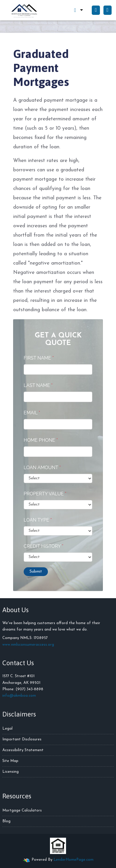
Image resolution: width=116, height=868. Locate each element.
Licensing (11, 772)
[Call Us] (96, 10)
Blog (6, 821)
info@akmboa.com (19, 696)
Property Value (45, 494)
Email (32, 413)
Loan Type (38, 520)
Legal (7, 729)
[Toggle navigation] (108, 10)
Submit (36, 572)
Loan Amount (42, 468)
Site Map (10, 761)
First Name (39, 358)
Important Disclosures (22, 739)
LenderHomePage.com (73, 860)
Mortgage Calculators (22, 810)
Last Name (38, 385)
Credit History (44, 546)
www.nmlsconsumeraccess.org (28, 645)
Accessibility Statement (23, 750)
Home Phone (41, 440)
